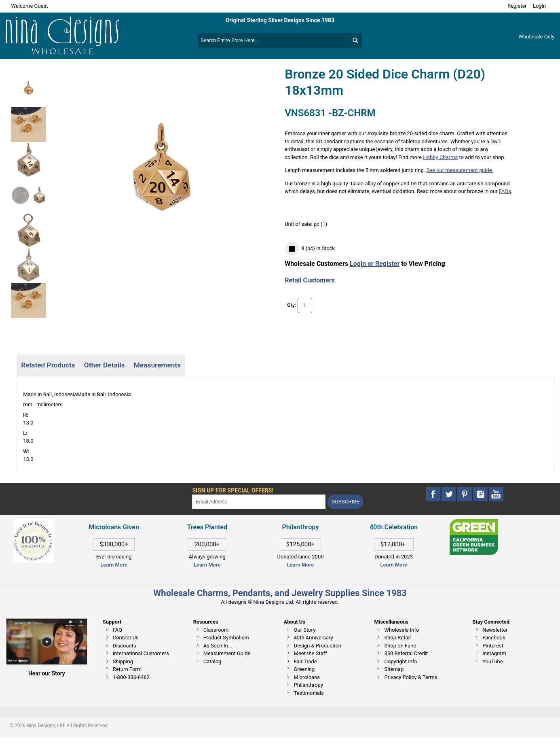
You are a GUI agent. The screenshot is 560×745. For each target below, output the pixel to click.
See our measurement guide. (460, 170)
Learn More (114, 565)
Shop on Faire (400, 646)
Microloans (307, 677)
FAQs (505, 191)
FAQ (117, 630)
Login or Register (375, 264)
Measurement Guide (227, 653)
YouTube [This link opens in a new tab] (493, 661)
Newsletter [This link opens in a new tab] (495, 630)
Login (539, 6)
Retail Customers (310, 280)
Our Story (305, 630)
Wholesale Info (402, 630)
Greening (304, 669)
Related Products (48, 365)
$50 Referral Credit (406, 653)
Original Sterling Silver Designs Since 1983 (280, 20)
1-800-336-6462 (131, 677)
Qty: (292, 305)
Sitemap (394, 669)
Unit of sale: (299, 224)
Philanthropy (309, 685)
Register (517, 6)
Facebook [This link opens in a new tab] (494, 638)
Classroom (216, 630)
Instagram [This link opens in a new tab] (494, 653)
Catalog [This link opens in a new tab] (212, 661)
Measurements (157, 365)
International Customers (141, 653)
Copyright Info (400, 661)
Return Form (127, 669)
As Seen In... (218, 646)
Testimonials (309, 693)
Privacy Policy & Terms (411, 677)
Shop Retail (397, 638)
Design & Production (318, 646)
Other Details (105, 365)
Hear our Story (47, 673)
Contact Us (126, 638)
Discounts (125, 646)
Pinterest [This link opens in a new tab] (493, 646)
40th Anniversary (314, 638)
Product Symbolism (226, 638)
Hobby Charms (440, 157)
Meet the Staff (311, 653)
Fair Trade (305, 661)
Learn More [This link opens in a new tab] (207, 565)
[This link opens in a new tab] (474, 523)
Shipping (123, 661)
